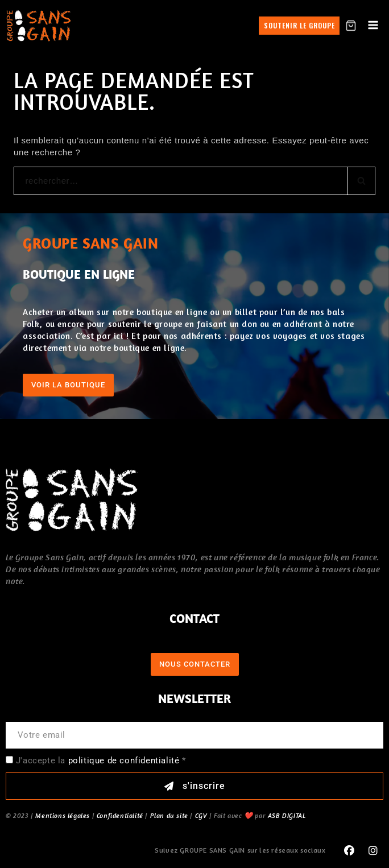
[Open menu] (373, 26)
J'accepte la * (101, 760)
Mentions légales (63, 815)
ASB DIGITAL (287, 815)
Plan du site (169, 815)
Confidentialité (120, 815)
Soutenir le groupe (299, 25)
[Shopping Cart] (351, 26)
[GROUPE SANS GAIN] (39, 25)
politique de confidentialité (124, 760)
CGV (201, 815)
